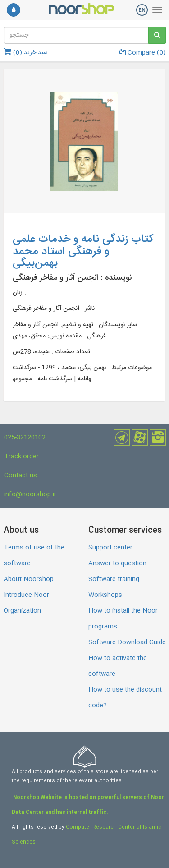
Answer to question (117, 563)
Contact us (21, 476)
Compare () (143, 53)
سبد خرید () (26, 53)
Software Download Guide (127, 642)
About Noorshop (29, 579)
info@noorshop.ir (30, 494)
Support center (110, 548)
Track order (21, 457)
